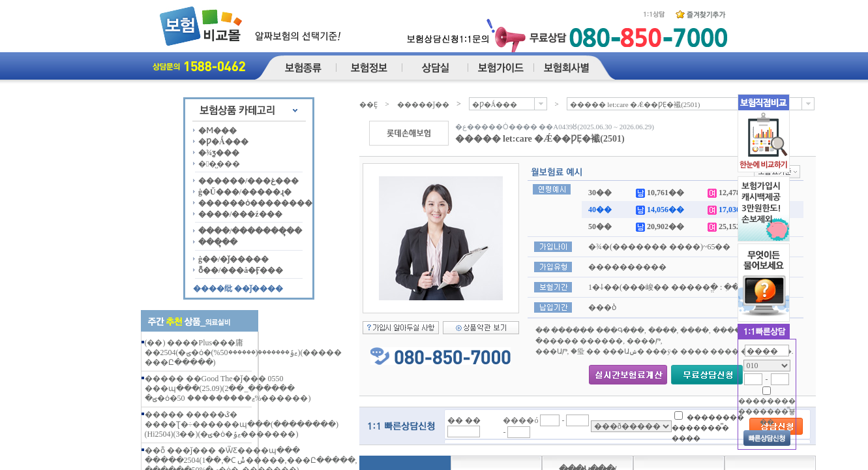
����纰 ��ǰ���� (238, 289)
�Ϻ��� (217, 131)
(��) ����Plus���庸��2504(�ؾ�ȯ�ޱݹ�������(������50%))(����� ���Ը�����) (244, 352)
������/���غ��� (248, 181)
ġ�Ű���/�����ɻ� (245, 192)
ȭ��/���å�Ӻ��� (241, 270)
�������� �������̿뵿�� (767, 411)
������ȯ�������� (255, 203)
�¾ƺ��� (219, 153)
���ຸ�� (218, 242)
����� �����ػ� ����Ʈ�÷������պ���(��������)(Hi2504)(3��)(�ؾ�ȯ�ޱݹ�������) (242, 424)
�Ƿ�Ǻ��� (223, 142)
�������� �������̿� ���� (708, 427)
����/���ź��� (240, 214)
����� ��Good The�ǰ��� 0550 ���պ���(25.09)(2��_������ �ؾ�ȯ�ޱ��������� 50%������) (228, 388)
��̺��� (219, 164)
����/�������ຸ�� (250, 231)
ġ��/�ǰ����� (233, 259)
